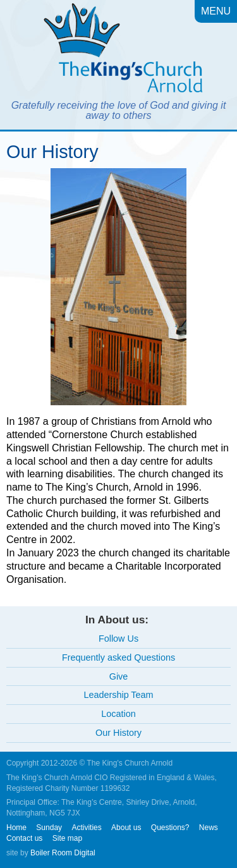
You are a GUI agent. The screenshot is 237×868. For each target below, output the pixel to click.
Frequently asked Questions (118, 657)
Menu (216, 11)
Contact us (24, 838)
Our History (118, 733)
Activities (86, 828)
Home (16, 828)
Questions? (170, 828)
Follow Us (118, 639)
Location (118, 714)
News (209, 828)
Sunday (49, 828)
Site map (67, 838)
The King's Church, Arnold (118, 51)
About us (126, 828)
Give (119, 676)
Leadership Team (118, 695)
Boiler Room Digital (63, 853)
